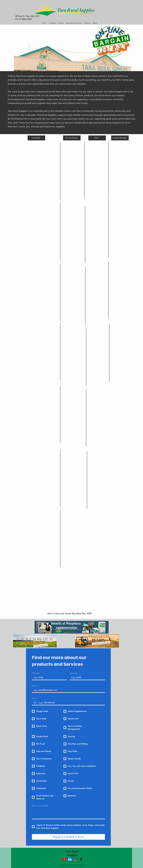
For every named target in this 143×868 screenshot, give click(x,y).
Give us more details (40, 806)
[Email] (68, 690)
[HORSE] (36, 138)
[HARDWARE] (120, 138)
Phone (34, 698)
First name (36, 673)
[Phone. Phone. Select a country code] (36, 703)
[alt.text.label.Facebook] (81, 859)
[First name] (49, 677)
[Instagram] (75, 859)
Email (34, 686)
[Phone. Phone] (71, 703)
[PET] (97, 138)
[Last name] (87, 677)
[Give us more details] (68, 813)
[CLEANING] (72, 138)
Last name (74, 673)
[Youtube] (64, 859)
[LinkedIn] (70, 859)
